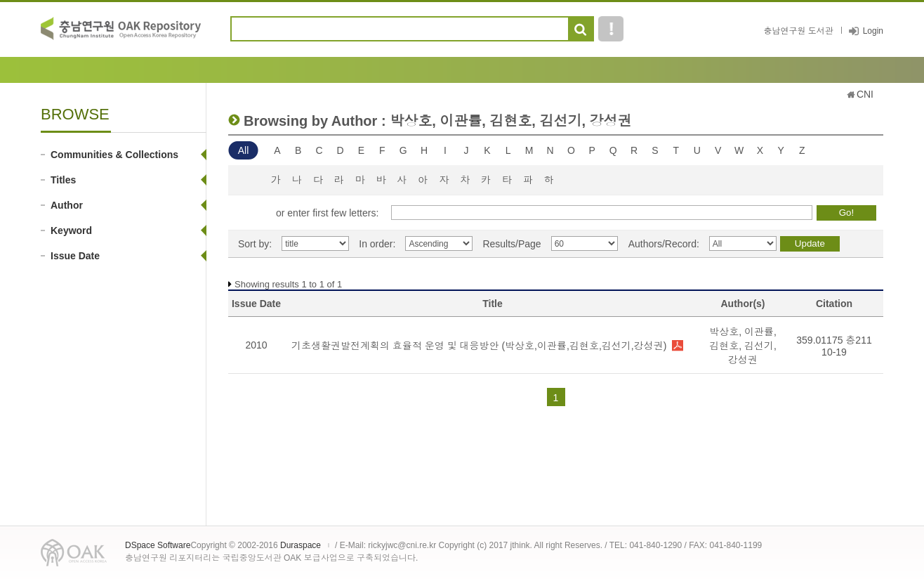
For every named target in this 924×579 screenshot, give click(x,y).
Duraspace (301, 545)
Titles (63, 180)
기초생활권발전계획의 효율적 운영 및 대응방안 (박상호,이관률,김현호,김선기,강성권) (479, 346)
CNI (865, 94)
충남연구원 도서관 (798, 31)
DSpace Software (158, 545)
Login (873, 31)
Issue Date (75, 256)
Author (67, 205)
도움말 (611, 29)
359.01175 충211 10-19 (834, 346)
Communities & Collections (114, 155)
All (244, 150)
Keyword (71, 230)
